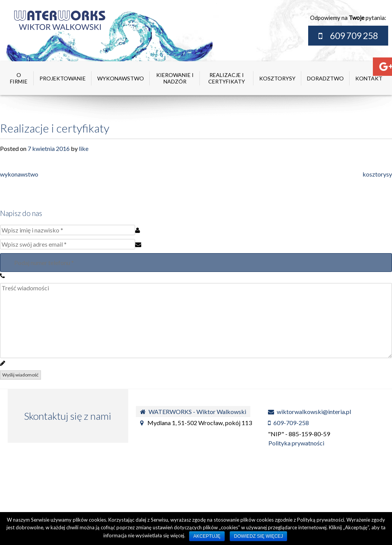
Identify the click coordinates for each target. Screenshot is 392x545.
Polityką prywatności (321, 520)
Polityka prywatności (296, 443)
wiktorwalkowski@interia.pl (310, 412)
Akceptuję (207, 536)
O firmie (19, 78)
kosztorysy (277, 78)
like (84, 148)
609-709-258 (288, 423)
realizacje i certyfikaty (227, 78)
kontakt (369, 78)
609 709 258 (354, 36)
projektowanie (63, 78)
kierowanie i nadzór (175, 78)
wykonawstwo (121, 78)
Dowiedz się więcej (258, 536)
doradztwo (325, 78)
